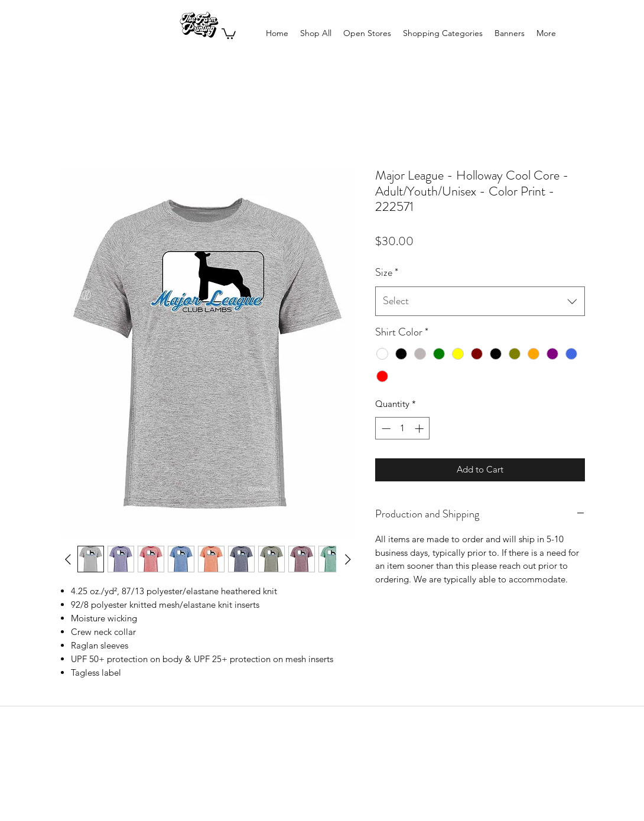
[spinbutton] (403, 429)
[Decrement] (385, 429)
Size (387, 272)
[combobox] (480, 301)
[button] (229, 33)
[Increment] (420, 429)
